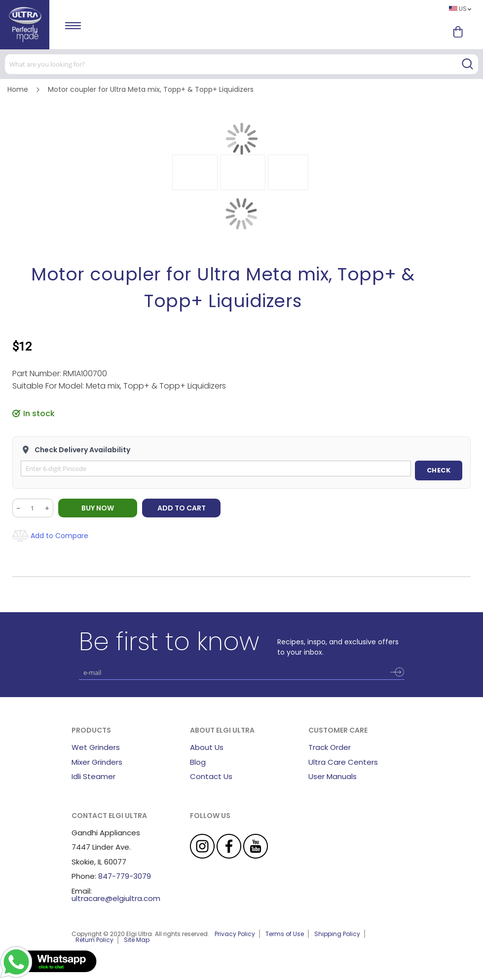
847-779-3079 (125, 876)
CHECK (439, 470)
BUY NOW (98, 508)
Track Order (330, 747)
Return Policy (94, 940)
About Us (207, 747)
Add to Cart (182, 508)
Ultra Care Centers (343, 762)
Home (18, 89)
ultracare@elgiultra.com (116, 898)
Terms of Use (285, 934)
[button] (195, 172)
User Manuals (333, 776)
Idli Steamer (93, 776)
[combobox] (241, 64)
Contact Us (211, 776)
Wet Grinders (96, 747)
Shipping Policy (337, 934)
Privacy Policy (235, 934)
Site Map (137, 940)
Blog (198, 762)
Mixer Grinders (97, 762)
